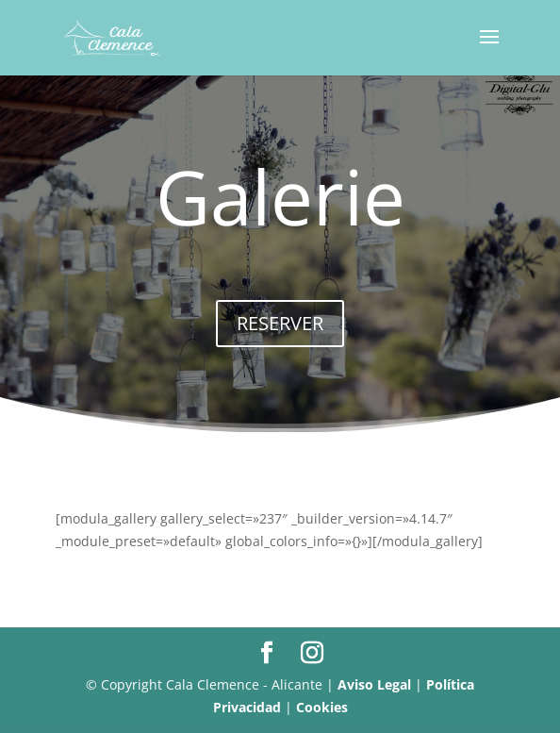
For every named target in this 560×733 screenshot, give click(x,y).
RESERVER (280, 323)
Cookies (322, 707)
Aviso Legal (374, 684)
